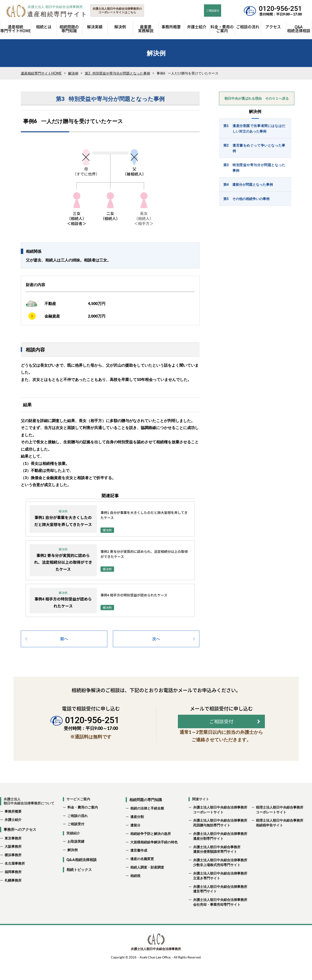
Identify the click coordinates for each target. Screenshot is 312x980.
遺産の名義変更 (142, 875)
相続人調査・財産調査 (147, 884)
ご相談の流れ (78, 832)
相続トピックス (79, 886)
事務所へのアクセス (20, 846)
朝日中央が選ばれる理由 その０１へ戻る (257, 101)
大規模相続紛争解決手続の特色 (154, 858)
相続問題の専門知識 (146, 816)
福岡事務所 (13, 888)
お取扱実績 (76, 858)
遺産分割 (137, 833)
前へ (64, 641)
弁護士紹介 (13, 836)
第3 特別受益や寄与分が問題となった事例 (117, 76)
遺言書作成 (139, 867)
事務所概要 (13, 828)
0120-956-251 (280, 9)
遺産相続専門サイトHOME (41, 76)
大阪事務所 (13, 863)
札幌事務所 (13, 896)
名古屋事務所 (15, 880)
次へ (156, 641)
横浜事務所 (13, 871)
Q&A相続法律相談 (82, 876)
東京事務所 (13, 854)
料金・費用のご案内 (83, 823)
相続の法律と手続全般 (147, 825)
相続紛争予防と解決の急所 (151, 850)
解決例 (73, 76)
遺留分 (135, 841)
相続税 (135, 892)
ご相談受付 (76, 840)
